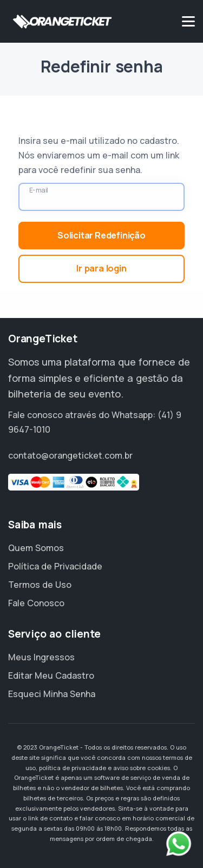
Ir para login (101, 268)
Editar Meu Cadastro (51, 675)
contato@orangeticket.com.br (70, 455)
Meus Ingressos (41, 657)
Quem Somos (36, 548)
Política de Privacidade (55, 566)
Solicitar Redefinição (101, 235)
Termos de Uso (40, 585)
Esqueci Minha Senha (52, 694)
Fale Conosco (36, 603)
